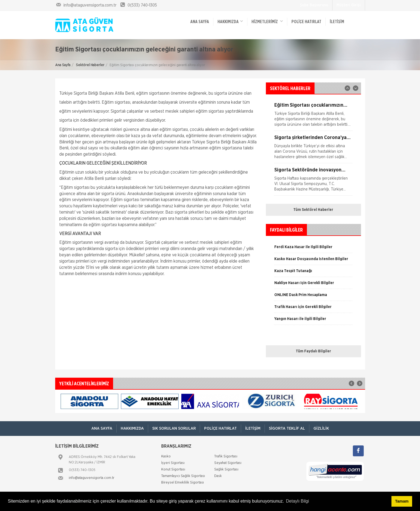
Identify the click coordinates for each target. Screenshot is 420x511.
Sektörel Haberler (90, 65)
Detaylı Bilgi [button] (297, 501)
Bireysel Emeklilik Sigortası (183, 483)
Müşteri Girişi (349, 5)
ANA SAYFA (200, 22)
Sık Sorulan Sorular (174, 428)
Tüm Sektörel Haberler (313, 210)
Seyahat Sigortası (228, 463)
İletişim (337, 22)
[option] (313, 149)
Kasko (166, 456)
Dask (218, 476)
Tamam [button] (402, 501)
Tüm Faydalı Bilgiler (313, 351)
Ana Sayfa (63, 65)
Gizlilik (321, 428)
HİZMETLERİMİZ (267, 21)
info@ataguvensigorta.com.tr (92, 478)
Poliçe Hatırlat (306, 22)
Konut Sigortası (173, 470)
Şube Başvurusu (314, 5)
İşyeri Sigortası (173, 463)
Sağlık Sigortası (226, 470)
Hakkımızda (230, 21)
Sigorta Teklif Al (287, 428)
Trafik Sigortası (226, 456)
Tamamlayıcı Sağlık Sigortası (183, 476)
